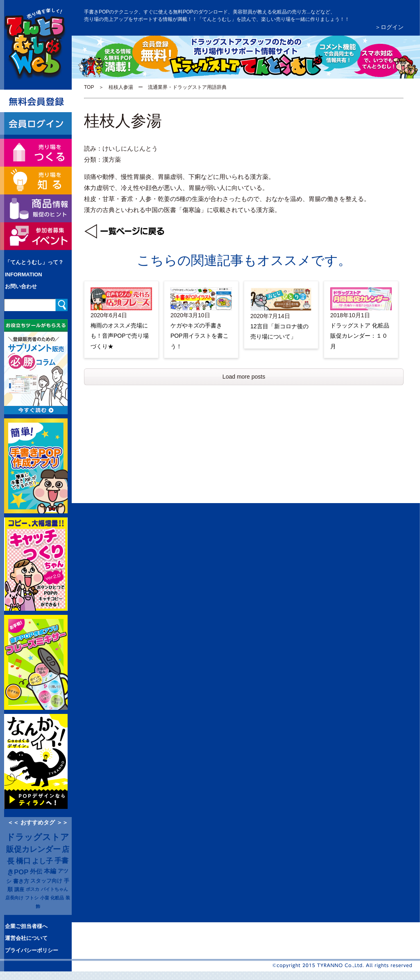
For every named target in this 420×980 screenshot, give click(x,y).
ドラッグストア (38, 837)
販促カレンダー (33, 849)
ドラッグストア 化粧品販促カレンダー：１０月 (360, 336)
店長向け (14, 898)
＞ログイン (389, 27)
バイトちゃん (54, 889)
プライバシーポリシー (32, 950)
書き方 (21, 881)
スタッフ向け (46, 881)
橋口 (23, 861)
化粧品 (57, 898)
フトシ (32, 898)
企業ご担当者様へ (26, 926)
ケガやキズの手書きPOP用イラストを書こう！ (200, 336)
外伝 (36, 872)
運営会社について (26, 938)
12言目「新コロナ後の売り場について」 (279, 331)
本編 (50, 871)
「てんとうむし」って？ (34, 262)
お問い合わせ (21, 286)
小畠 (45, 898)
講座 (19, 889)
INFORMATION (24, 274)
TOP (89, 87)
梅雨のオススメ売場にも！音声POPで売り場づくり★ (120, 336)
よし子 (42, 861)
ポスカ (33, 889)
